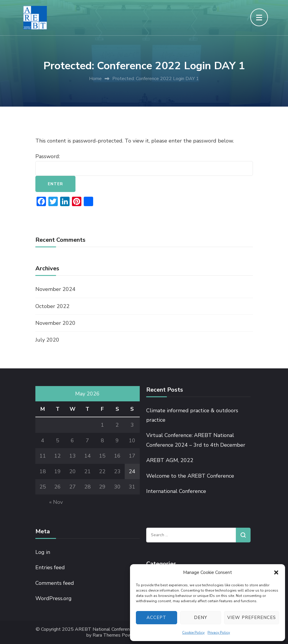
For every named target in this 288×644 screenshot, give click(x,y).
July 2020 (47, 340)
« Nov (56, 502)
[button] (276, 572)
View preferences (252, 617)
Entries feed (50, 567)
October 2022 (52, 306)
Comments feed (55, 583)
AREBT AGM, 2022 (170, 460)
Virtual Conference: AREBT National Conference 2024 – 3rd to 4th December (196, 440)
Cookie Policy (193, 633)
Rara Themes (107, 635)
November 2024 (55, 289)
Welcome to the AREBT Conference (190, 476)
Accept (156, 617)
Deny (201, 617)
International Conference (176, 491)
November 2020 (55, 323)
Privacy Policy (219, 633)
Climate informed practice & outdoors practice (192, 415)
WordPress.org (54, 598)
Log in (43, 552)
